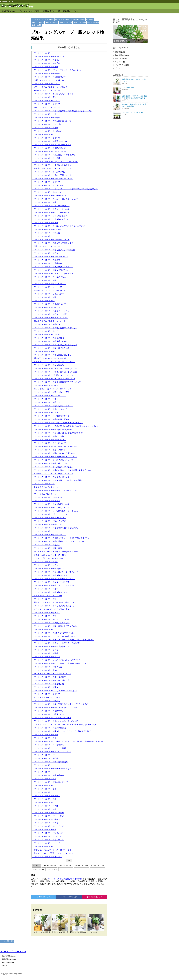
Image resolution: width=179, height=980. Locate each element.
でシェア (44, 897)
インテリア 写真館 (121, 65)
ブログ (76, 11)
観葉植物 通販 (119, 52)
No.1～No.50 (36, 25)
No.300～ (90, 19)
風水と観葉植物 (64, 11)
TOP (31, 7)
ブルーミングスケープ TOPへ (42, 19)
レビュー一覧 (119, 62)
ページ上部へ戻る (7, 941)
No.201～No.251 (52, 22)
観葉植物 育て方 (49, 11)
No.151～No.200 (66, 22)
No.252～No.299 (38, 22)
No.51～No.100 (93, 22)
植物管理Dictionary (9, 11)
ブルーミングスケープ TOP (29, 11)
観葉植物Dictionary (78, 19)
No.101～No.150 (80, 22)
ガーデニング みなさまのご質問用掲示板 (65, 879)
